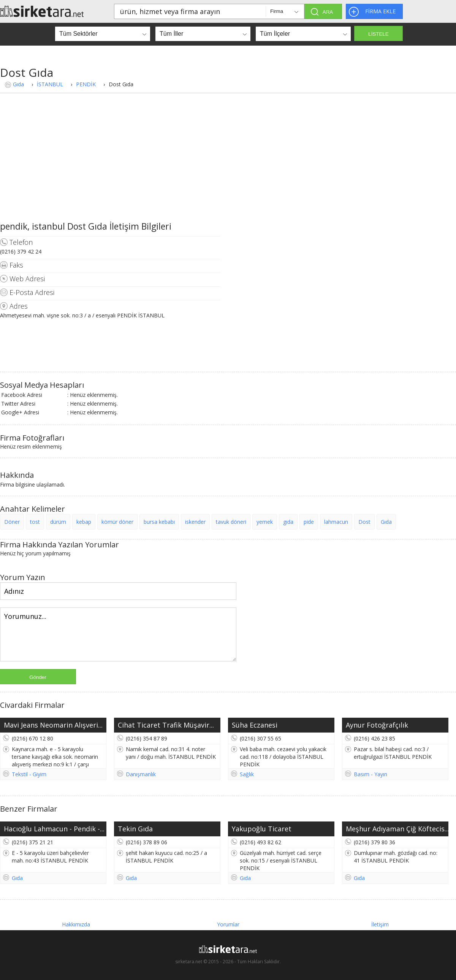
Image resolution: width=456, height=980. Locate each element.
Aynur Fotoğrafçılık (377, 725)
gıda (288, 522)
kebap (84, 522)
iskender (195, 522)
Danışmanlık (141, 774)
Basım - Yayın (370, 774)
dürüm (58, 522)
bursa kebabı (159, 522)
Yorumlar (228, 924)
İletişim (380, 924)
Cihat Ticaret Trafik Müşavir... (166, 725)
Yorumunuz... (118, 634)
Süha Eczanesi (255, 725)
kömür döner (117, 522)
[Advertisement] (228, 163)
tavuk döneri (231, 522)
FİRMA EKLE (380, 11)
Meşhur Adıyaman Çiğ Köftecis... (397, 829)
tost (35, 522)
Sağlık (247, 774)
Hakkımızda (76, 924)
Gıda (18, 84)
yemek (265, 522)
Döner (12, 522)
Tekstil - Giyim (29, 774)
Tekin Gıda (135, 829)
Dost (364, 522)
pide (309, 522)
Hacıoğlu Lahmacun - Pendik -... (54, 829)
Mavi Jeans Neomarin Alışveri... (53, 725)
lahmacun (336, 522)
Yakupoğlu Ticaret (262, 829)
